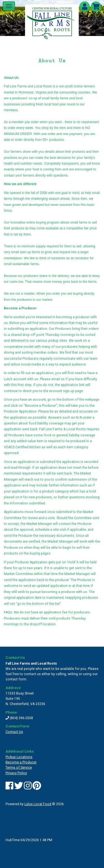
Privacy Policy (16, 773)
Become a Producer (21, 762)
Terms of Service (19, 768)
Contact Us (14, 732)
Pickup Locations (19, 757)
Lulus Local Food (38, 804)
